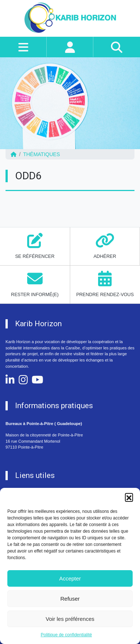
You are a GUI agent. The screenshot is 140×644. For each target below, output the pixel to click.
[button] (129, 497)
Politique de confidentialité (66, 635)
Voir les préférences (70, 619)
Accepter (70, 578)
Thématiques (42, 154)
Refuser (70, 599)
